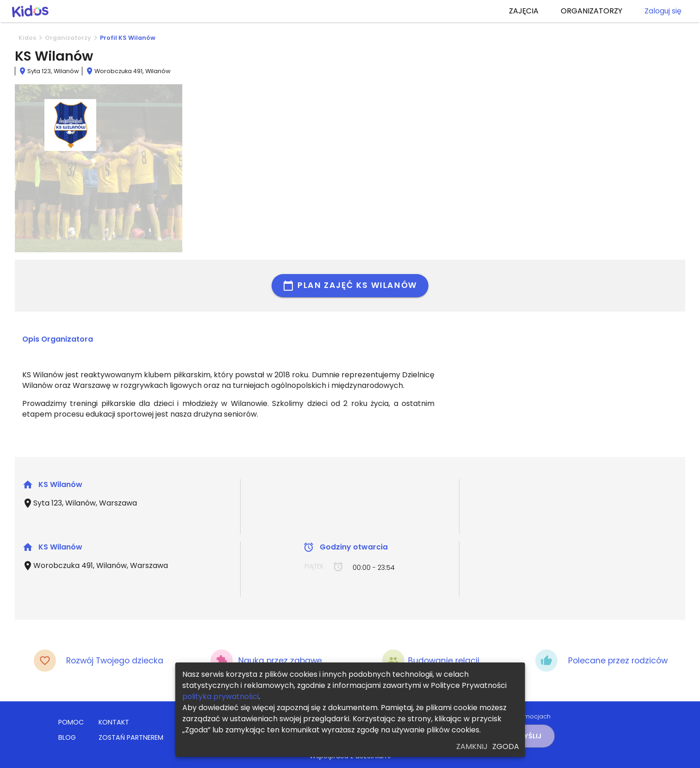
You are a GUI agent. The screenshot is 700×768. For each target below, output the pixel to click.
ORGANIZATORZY (592, 11)
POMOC (71, 722)
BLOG (67, 737)
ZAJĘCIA (524, 11)
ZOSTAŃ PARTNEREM (131, 737)
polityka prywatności (220, 696)
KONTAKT (114, 722)
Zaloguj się (663, 11)
